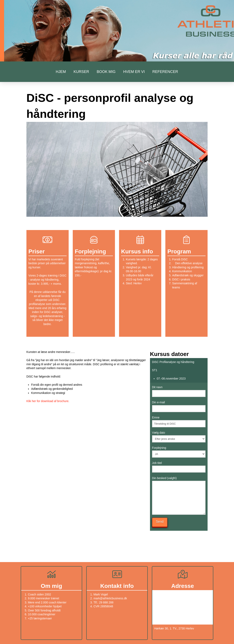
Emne (179, 421)
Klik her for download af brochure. (48, 401)
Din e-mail (179, 406)
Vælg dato (179, 436)
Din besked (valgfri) (179, 481)
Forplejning (179, 451)
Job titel (179, 466)
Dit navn (179, 391)
